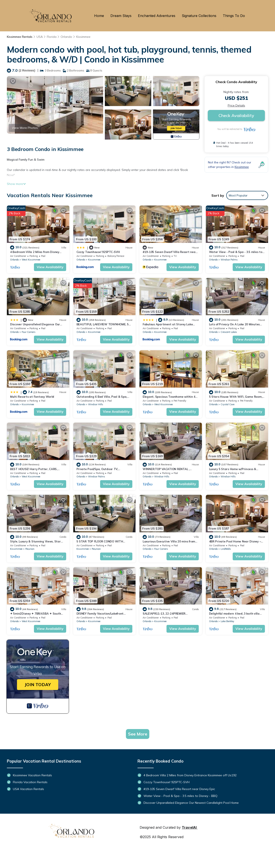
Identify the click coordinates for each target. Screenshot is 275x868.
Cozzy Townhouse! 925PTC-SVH (98, 252)
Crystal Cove (228, 404)
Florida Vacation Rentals (30, 782)
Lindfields (226, 549)
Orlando (66, 37)
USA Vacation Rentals (28, 789)
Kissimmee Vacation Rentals (32, 775)
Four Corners (29, 332)
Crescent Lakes (229, 332)
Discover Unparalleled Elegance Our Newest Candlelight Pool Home (191, 803)
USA (40, 37)
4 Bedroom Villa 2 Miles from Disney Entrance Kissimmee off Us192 (190, 775)
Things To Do (234, 16)
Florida (52, 37)
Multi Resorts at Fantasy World (32, 397)
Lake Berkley (227, 621)
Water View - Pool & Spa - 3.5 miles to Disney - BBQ (180, 796)
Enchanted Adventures (157, 16)
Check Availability (236, 115)
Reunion (30, 549)
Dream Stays (121, 16)
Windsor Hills (96, 404)
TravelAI (189, 827)
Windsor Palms (229, 260)
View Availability (50, 267)
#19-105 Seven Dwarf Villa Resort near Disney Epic (179, 789)
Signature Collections (199, 16)
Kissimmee (83, 37)
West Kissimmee (31, 260)
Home (99, 16)
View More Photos (25, 128)
